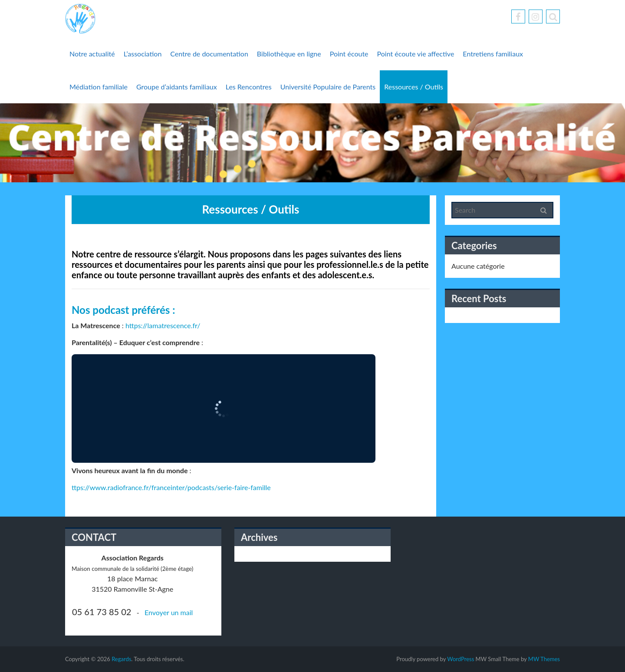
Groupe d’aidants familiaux (177, 87)
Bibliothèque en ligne (289, 54)
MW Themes (544, 659)
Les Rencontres (249, 87)
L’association (143, 54)
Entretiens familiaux (493, 54)
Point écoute (349, 54)
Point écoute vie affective (416, 54)
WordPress (461, 659)
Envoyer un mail (169, 612)
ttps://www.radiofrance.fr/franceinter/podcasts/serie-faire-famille (171, 487)
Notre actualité (92, 54)
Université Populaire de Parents (328, 87)
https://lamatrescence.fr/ (163, 325)
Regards (121, 659)
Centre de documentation (209, 54)
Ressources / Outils (414, 87)
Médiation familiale (99, 87)
